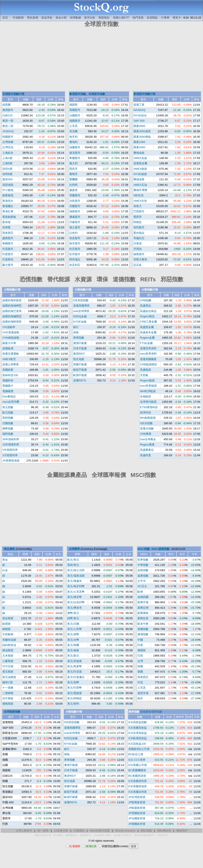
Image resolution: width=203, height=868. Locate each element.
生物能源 (145, 396)
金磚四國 (143, 597)
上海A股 (7, 158)
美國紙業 (8, 370)
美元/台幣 (73, 640)
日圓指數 (8, 423)
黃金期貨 (8, 618)
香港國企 (8, 206)
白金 (5, 570)
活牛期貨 (8, 698)
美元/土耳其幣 (76, 592)
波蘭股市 (75, 147)
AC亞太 (142, 586)
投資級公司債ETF (123, 835)
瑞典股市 (75, 211)
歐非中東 (143, 624)
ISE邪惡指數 (81, 300)
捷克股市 (75, 153)
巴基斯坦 (8, 259)
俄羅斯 (73, 105)
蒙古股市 (8, 265)
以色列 (73, 233)
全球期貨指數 (12, 712)
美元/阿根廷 (75, 698)
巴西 (140, 656)
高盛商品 (145, 306)
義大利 (73, 163)
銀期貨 (6, 624)
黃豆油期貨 (9, 677)
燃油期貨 (8, 650)
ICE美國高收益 (138, 728)
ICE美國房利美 (138, 781)
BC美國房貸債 (137, 776)
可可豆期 (8, 666)
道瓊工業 (139, 105)
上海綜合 (8, 153)
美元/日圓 (73, 624)
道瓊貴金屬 (140, 163)
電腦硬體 (8, 391)
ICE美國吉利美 (138, 792)
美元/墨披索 (75, 693)
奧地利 (73, 142)
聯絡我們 (182, 831)
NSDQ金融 (80, 316)
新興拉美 (143, 618)
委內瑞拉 (139, 233)
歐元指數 (8, 412)
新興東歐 (143, 613)
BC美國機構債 (137, 770)
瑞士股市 (75, 227)
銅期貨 (6, 629)
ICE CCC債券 (137, 760)
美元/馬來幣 (75, 666)
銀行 (76, 327)
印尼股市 (8, 249)
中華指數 (143, 565)
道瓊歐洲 (8, 348)
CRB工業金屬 (148, 322)
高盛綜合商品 (148, 311)
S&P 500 (139, 121)
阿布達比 (75, 259)
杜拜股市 (75, 254)
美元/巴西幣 (75, 688)
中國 (140, 640)
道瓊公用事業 (11, 364)
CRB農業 (146, 434)
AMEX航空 (9, 359)
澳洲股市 (8, 110)
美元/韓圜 (73, 645)
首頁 (5, 18)
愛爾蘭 (73, 179)
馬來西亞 (8, 233)
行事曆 (165, 18)
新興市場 (143, 602)
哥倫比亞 (139, 238)
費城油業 (139, 179)
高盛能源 (145, 370)
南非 (140, 698)
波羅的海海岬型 (12, 306)
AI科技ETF (163, 835)
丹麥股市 (75, 222)
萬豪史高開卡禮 (43, 835)
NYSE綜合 (140, 115)
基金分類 (61, 18)
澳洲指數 (143, 634)
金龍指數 (143, 570)
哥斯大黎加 (140, 259)
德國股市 (75, 121)
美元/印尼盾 (75, 672)
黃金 (5, 560)
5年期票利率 (10, 450)
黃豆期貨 (8, 672)
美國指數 (143, 629)
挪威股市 (75, 217)
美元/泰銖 (73, 650)
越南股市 (8, 238)
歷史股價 (33, 18)
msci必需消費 (11, 402)
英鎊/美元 (73, 565)
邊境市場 (143, 693)
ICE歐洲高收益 (138, 738)
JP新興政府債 (137, 802)
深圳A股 (7, 169)
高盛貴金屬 (147, 327)
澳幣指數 (8, 429)
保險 (76, 332)
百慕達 (138, 243)
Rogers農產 (147, 445)
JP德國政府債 (137, 824)
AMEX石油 (140, 185)
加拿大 (138, 206)
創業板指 (8, 195)
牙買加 (138, 249)
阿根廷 (138, 222)
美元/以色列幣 (76, 602)
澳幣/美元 (73, 613)
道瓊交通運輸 (11, 354)
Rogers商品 (147, 316)
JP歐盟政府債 (137, 808)
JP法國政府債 (137, 818)
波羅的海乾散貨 (12, 300)
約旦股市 (75, 249)
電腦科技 (8, 380)
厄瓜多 (138, 265)
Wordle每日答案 (100, 831)
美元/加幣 (73, 682)
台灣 (140, 661)
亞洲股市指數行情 (13, 94)
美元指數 (8, 407)
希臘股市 (75, 158)
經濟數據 (75, 18)
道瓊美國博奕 (81, 306)
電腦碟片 (8, 386)
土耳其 (73, 126)
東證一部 (8, 121)
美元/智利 (73, 704)
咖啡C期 (8, 682)
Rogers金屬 (147, 338)
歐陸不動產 (80, 370)
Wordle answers (125, 831)
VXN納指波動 (11, 338)
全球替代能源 (148, 402)
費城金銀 (139, 153)
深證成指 (8, 185)
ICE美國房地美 (138, 786)
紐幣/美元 (73, 618)
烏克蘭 (73, 131)
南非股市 (75, 243)
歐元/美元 (73, 560)
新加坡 (6, 222)
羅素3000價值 (142, 137)
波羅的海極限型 (12, 316)
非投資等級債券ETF (145, 835)
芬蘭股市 (75, 206)
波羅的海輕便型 (12, 322)
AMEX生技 (140, 201)
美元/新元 (73, 656)
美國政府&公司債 (139, 749)
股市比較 (90, 18)
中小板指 (8, 190)
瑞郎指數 (8, 434)
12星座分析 (61, 831)
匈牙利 (73, 137)
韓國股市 (8, 137)
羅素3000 (139, 126)
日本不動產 (80, 348)
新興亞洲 (143, 608)
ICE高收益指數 (138, 722)
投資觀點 (152, 18)
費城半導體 (140, 190)
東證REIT (79, 354)
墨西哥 (138, 217)
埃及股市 (75, 238)
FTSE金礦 (146, 343)
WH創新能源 (148, 418)
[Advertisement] (101, 60)
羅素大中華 (9, 343)
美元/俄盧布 (75, 581)
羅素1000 (139, 142)
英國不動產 (80, 364)
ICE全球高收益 (138, 733)
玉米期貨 (8, 656)
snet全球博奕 (81, 311)
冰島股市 (75, 201)
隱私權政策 (164, 831)
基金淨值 (47, 18)
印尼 (140, 682)
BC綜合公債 (136, 754)
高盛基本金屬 (148, 332)
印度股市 (8, 254)
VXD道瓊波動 (11, 332)
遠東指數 (143, 576)
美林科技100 (10, 375)
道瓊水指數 (147, 429)
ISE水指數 (146, 423)
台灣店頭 (8, 147)
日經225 (7, 115)
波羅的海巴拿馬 (12, 311)
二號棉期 (8, 693)
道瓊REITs (80, 380)
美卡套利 (58, 835)
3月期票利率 (10, 455)
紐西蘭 (6, 105)
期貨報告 (104, 18)
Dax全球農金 (148, 439)
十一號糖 (8, 688)
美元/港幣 (73, 634)
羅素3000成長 (142, 131)
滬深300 (7, 179)
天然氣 (144, 375)
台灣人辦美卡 (24, 831)
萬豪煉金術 (71, 835)
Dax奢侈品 (9, 396)
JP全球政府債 (137, 797)
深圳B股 (7, 174)
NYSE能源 (140, 174)
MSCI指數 (144, 549)
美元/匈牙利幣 (76, 586)
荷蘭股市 (75, 195)
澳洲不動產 (80, 343)
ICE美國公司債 (138, 765)
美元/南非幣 (75, 597)
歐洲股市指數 (78, 94)
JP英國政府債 (137, 813)
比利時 (73, 185)
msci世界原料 (148, 354)
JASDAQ (8, 131)
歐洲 (140, 592)
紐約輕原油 (9, 645)
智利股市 (139, 227)
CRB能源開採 (148, 364)
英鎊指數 (8, 418)
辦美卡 (177, 18)
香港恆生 (8, 201)
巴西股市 (139, 211)
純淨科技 (145, 412)
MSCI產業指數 (161, 549)
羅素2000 (139, 147)
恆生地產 (79, 359)
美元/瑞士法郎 (76, 570)
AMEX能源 (140, 169)
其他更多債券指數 (151, 712)
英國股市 (75, 110)
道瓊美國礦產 (148, 359)
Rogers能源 (147, 380)
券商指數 (79, 338)
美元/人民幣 (75, 629)
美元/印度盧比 (76, 677)
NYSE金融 (80, 322)
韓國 (140, 666)
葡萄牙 (73, 174)
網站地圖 (146, 831)
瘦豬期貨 (8, 704)
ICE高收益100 (137, 744)
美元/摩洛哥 (75, 608)
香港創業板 (9, 217)
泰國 (140, 672)
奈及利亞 (75, 265)
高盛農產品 (147, 450)
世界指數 (143, 560)
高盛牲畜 (145, 455)
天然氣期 (8, 634)
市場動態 (18, 18)
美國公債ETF (121, 18)
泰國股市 (8, 243)
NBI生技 (139, 195)
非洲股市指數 (97, 94)
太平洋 (142, 581)
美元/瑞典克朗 (76, 576)
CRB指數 (146, 300)
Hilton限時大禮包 (102, 835)
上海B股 (7, 163)
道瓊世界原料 (148, 348)
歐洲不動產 (80, 375)
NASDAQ (139, 110)
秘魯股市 (139, 254)
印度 (140, 645)
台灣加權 (8, 142)
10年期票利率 (11, 445)
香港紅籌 (8, 211)
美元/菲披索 (75, 661)
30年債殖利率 (11, 439)
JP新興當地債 (11, 461)
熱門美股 (138, 18)
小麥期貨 (8, 661)
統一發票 (43, 831)
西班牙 (73, 169)
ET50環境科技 (149, 407)
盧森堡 (73, 190)
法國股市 (75, 115)
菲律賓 (6, 227)
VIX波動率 (9, 327)
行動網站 (79, 831)
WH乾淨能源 (148, 391)
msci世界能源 (148, 386)
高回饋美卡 (85, 835)
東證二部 (8, 126)
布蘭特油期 (9, 640)
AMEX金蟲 (140, 158)
